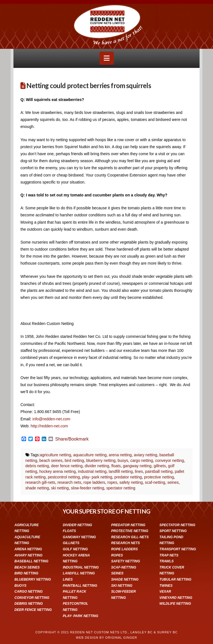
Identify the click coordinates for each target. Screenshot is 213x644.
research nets (69, 482)
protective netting (159, 477)
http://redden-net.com (49, 426)
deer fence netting (67, 466)
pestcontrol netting (64, 477)
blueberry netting (101, 460)
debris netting (37, 466)
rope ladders (94, 482)
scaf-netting (155, 482)
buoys (123, 460)
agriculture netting (55, 455)
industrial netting (92, 471)
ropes (112, 482)
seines (173, 482)
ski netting (60, 488)
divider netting (97, 466)
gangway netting (137, 466)
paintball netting (159, 471)
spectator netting (121, 488)
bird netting (74, 460)
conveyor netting (170, 460)
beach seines (51, 460)
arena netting (120, 455)
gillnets (160, 466)
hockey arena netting (57, 471)
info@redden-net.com (51, 419)
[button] (107, 58)
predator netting (128, 477)
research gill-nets (40, 482)
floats (116, 466)
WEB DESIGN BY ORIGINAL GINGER (106, 638)
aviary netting (146, 455)
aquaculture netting (90, 455)
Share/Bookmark (72, 439)
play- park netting (97, 477)
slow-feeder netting (87, 488)
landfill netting (121, 471)
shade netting (37, 488)
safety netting (131, 482)
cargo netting (142, 460)
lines (139, 471)
